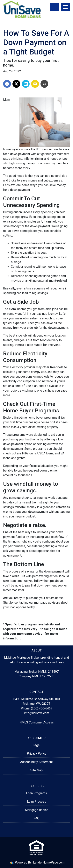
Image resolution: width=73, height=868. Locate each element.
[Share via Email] (35, 84)
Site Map (36, 770)
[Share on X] (16, 84)
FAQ (36, 818)
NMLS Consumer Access (37, 722)
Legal (36, 745)
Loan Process (37, 802)
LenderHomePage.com (49, 862)
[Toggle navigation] (65, 7)
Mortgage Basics (37, 810)
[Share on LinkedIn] (26, 84)
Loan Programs (36, 793)
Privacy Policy (37, 754)
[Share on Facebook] (7, 84)
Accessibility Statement (36, 762)
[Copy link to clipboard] (44, 84)
